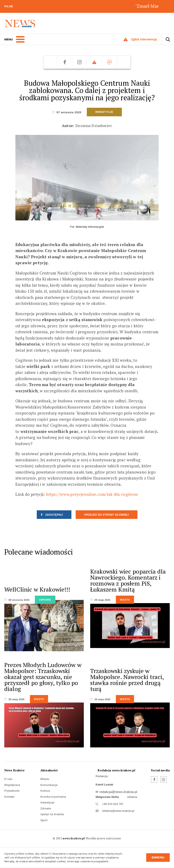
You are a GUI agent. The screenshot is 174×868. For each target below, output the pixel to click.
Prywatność (12, 791)
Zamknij (158, 858)
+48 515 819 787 (113, 804)
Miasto (45, 779)
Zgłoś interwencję (144, 39)
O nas (8, 779)
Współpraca (12, 785)
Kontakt (9, 797)
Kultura (45, 791)
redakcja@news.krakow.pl (118, 792)
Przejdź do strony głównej (106, 515)
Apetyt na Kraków (52, 814)
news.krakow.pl (74, 838)
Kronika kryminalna (53, 797)
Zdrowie (46, 808)
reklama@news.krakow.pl (118, 811)
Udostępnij (54, 515)
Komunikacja (49, 785)
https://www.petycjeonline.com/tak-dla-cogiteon (92, 494)
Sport (44, 820)
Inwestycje (47, 802)
